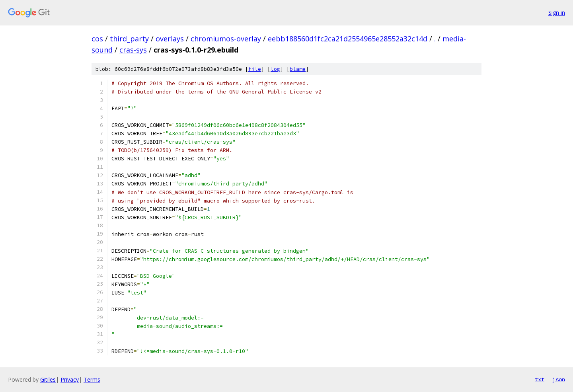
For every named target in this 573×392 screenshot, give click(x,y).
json (559, 379)
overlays (170, 39)
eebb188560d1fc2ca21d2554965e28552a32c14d (348, 39)
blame (298, 69)
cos (97, 39)
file (255, 69)
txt (540, 379)
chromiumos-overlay (226, 39)
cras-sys (133, 50)
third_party (129, 39)
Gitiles (48, 379)
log (275, 69)
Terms (92, 379)
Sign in (557, 13)
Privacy (70, 379)
